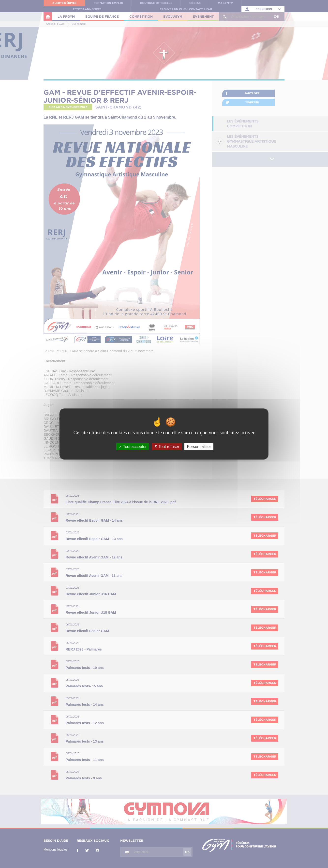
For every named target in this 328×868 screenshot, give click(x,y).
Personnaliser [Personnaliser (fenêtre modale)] (199, 447)
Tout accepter (133, 447)
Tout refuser (167, 447)
